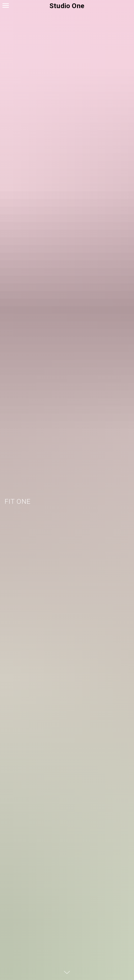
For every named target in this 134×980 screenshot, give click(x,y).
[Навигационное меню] (6, 6)
